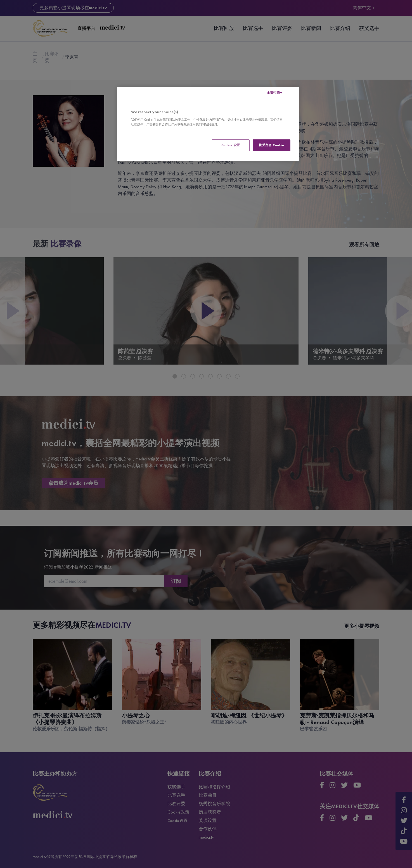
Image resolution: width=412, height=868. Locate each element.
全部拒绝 (273, 92)
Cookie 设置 (231, 145)
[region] (208, 124)
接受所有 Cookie (271, 145)
